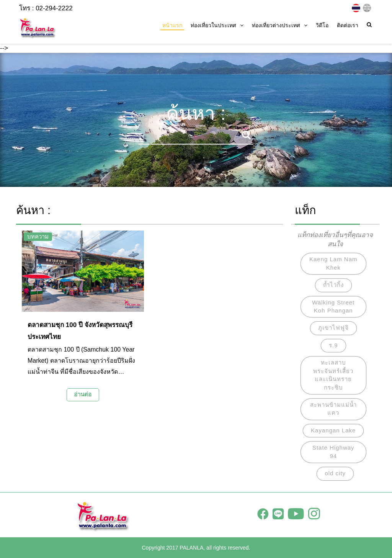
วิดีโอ (322, 25)
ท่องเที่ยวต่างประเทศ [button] (280, 25)
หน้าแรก (172, 25)
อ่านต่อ (83, 394)
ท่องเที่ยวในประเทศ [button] (217, 25)
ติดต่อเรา (348, 25)
